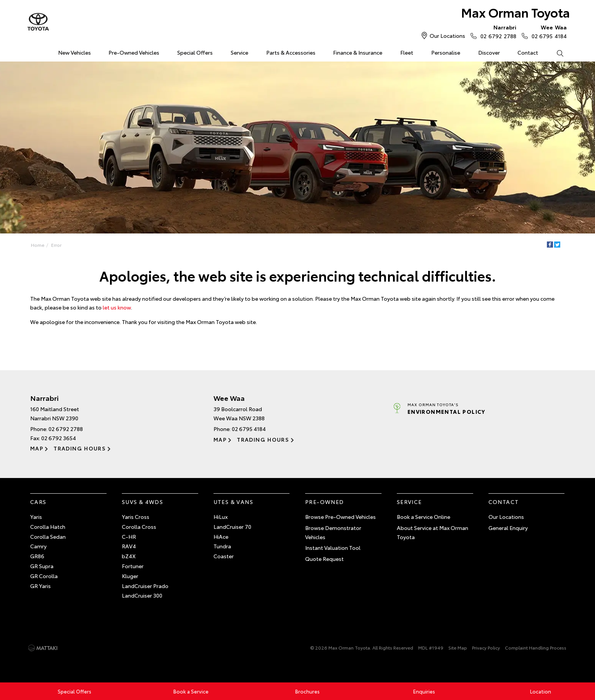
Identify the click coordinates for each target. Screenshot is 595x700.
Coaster (224, 556)
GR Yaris (40, 586)
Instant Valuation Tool (333, 548)
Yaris (36, 517)
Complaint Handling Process (536, 647)
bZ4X (129, 556)
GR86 (37, 556)
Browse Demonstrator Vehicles (333, 532)
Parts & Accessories (291, 52)
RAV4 (129, 546)
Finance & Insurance (358, 52)
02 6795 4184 (547, 31)
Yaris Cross (136, 517)
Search (555, 53)
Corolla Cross (139, 527)
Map (37, 448)
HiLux (221, 517)
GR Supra (42, 566)
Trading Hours (80, 448)
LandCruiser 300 (142, 595)
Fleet (407, 52)
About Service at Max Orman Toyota (433, 532)
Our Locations (447, 36)
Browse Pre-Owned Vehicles (340, 517)
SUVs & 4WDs (142, 502)
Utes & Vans (233, 502)
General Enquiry (508, 528)
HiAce (221, 536)
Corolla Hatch (48, 527)
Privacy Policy (486, 647)
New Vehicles (74, 52)
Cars (38, 502)
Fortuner (133, 566)
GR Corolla (44, 576)
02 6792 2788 (496, 31)
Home (32, 51)
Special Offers (195, 52)
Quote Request (324, 559)
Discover (489, 52)
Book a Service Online (424, 517)
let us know (117, 307)
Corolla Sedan (48, 536)
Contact (528, 52)
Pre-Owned (325, 502)
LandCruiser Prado (145, 586)
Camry (38, 546)
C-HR (129, 536)
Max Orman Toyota (515, 12)
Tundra (222, 546)
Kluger (130, 576)
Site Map (458, 647)
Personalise (446, 52)
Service (239, 52)
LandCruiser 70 (232, 527)
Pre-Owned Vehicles (134, 52)
